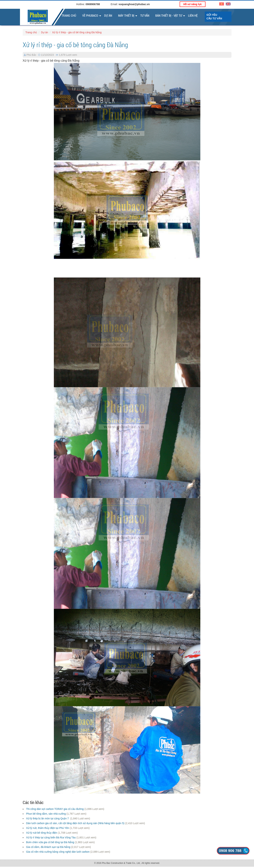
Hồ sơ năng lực (193, 4)
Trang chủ (69, 15)
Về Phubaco (90, 15)
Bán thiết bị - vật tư (169, 15)
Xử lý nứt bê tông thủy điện (42, 833)
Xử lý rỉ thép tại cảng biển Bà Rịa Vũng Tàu (51, 837)
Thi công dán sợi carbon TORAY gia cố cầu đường (55, 809)
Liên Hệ (193, 15)
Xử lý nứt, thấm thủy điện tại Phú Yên (48, 828)
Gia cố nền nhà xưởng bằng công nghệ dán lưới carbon (58, 852)
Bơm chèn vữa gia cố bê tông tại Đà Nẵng (50, 842)
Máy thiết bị (126, 15)
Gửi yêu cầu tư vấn (214, 17)
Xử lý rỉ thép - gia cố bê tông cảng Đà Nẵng (77, 32)
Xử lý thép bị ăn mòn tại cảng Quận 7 (48, 818)
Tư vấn (145, 15)
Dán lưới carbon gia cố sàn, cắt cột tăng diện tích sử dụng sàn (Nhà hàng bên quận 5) (75, 823)
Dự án (108, 15)
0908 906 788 (230, 851)
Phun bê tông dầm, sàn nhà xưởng (46, 814)
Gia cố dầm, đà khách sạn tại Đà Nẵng (48, 847)
